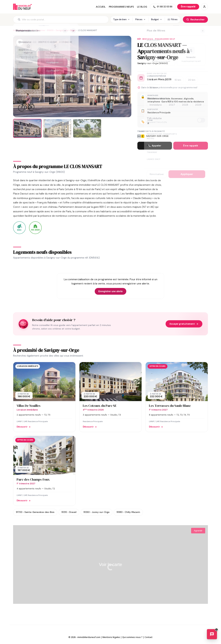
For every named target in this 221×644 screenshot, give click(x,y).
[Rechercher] (195, 19)
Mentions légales (111, 637)
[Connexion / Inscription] (204, 7)
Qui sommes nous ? (132, 637)
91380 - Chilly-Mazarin (128, 512)
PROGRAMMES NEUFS (121, 7)
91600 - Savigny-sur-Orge (61, 30)
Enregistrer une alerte (111, 291)
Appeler (155, 146)
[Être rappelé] (188, 7)
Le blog (142, 7)
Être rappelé (191, 146)
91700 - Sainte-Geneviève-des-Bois (35, 512)
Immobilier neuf (21, 30)
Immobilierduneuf (22, 7)
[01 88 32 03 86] (163, 7)
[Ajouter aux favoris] (20, 42)
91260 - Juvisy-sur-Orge (96, 512)
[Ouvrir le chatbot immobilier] (212, 635)
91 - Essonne (38, 30)
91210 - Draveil (69, 512)
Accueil (101, 7)
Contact (149, 637)
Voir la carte (110, 564)
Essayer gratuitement (184, 324)
